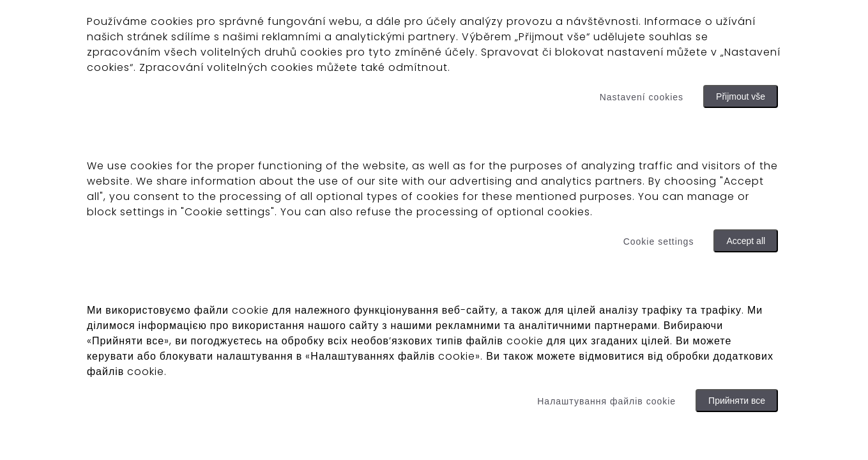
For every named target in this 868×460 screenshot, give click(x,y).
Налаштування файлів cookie (606, 401)
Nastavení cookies (642, 97)
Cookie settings (659, 241)
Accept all (746, 241)
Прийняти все (737, 401)
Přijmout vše (741, 96)
